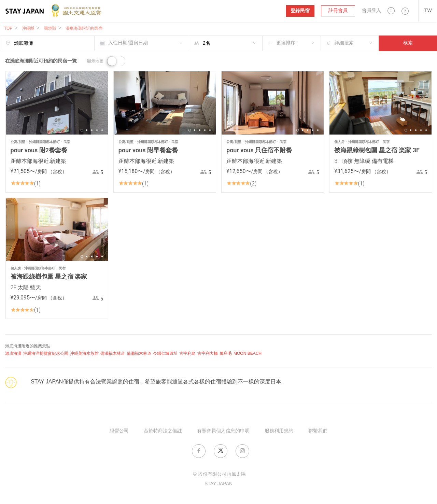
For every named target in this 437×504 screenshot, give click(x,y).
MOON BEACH (248, 354)
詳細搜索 (344, 43)
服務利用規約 (279, 431)
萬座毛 (226, 354)
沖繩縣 (28, 29)
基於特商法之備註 (163, 431)
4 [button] (97, 130)
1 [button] (82, 130)
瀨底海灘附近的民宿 (84, 29)
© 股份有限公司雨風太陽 (219, 474)
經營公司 (119, 431)
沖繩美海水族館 (84, 354)
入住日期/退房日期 (128, 43)
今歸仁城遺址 (165, 354)
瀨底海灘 (13, 354)
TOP (8, 29)
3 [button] (92, 130)
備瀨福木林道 (113, 354)
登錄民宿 (300, 11)
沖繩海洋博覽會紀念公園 (46, 354)
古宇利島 (187, 354)
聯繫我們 (318, 431)
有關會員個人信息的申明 (223, 431)
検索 (408, 43)
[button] (391, 11)
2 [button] (87, 130)
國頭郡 (50, 29)
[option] (57, 103)
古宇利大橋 (208, 354)
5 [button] (102, 130)
